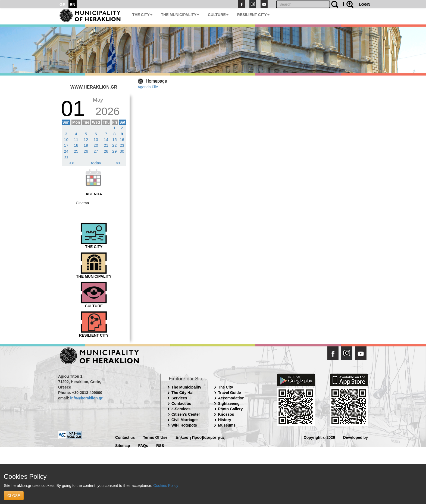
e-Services (181, 409)
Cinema (82, 203)
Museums (227, 425)
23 (122, 145)
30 (122, 151)
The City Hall (183, 393)
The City (226, 387)
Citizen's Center (186, 414)
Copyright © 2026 (319, 437)
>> (118, 163)
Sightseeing (229, 403)
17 (66, 145)
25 (76, 151)
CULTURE (218, 15)
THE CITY (142, 15)
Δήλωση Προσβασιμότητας (200, 437)
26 (86, 151)
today (96, 163)
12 (86, 140)
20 (96, 145)
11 (76, 140)
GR (63, 4)
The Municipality (186, 387)
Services (179, 398)
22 (115, 145)
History (225, 420)
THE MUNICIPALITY (180, 15)
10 (66, 140)
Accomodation (231, 398)
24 (66, 151)
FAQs (143, 445)
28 (106, 151)
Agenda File (148, 87)
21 (106, 145)
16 (122, 140)
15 (115, 140)
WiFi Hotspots (184, 425)
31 (66, 157)
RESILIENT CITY (253, 15)
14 (106, 140)
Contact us (181, 403)
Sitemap (123, 445)
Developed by (355, 437)
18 (76, 145)
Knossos (226, 414)
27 (96, 151)
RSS (160, 445)
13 (96, 140)
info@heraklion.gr (86, 398)
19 (86, 145)
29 (115, 151)
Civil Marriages (185, 420)
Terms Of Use (155, 437)
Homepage (156, 81)
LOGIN (365, 4)
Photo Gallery (231, 409)
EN (73, 4)
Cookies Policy (166, 486)
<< (71, 163)
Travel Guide (230, 393)
